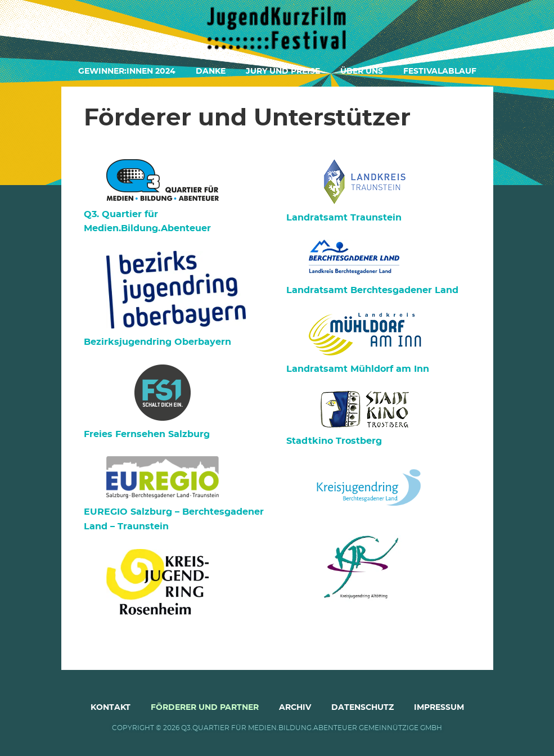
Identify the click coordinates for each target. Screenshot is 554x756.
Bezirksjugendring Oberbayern (157, 342)
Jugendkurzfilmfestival (277, 28)
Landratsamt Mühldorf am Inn (358, 369)
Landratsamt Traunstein (344, 218)
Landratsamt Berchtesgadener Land (372, 290)
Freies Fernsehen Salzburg (147, 434)
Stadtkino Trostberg (334, 441)
